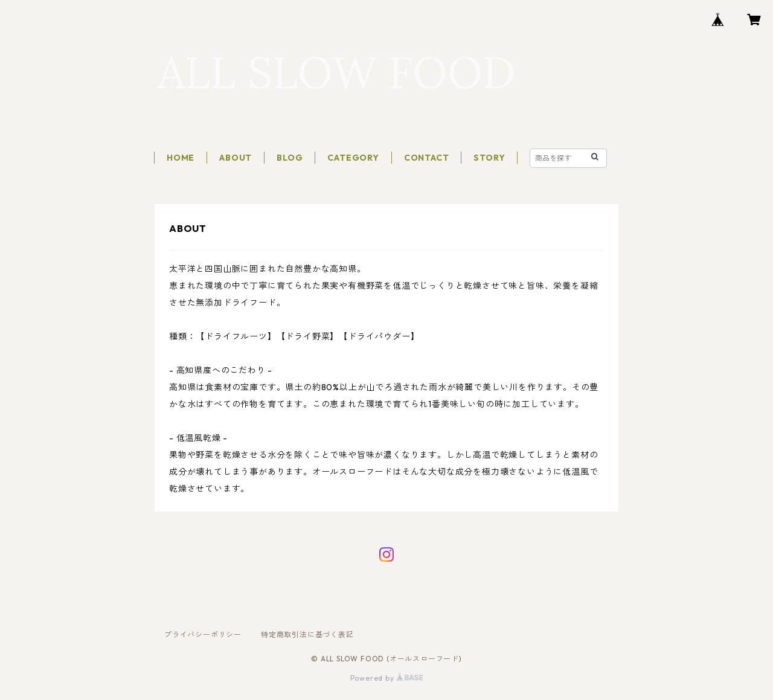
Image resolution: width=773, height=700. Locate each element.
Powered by (387, 678)
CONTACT (427, 158)
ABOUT (236, 158)
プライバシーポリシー (203, 634)
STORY (489, 158)
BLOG (290, 158)
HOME (181, 158)
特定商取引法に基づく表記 (307, 634)
